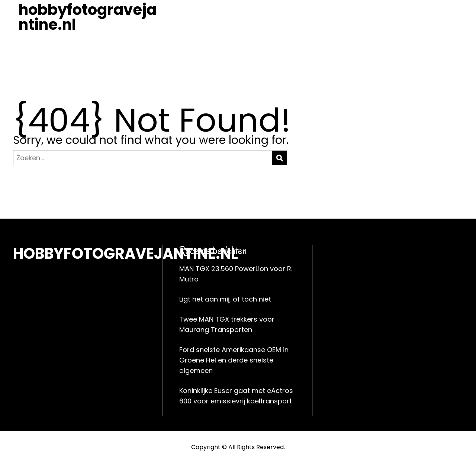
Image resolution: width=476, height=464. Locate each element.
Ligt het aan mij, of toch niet (225, 299)
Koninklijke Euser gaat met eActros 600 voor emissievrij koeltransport (236, 396)
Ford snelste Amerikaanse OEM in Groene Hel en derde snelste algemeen (234, 360)
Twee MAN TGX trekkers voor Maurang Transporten (227, 324)
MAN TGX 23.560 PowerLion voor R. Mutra (236, 274)
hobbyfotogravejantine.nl (88, 17)
